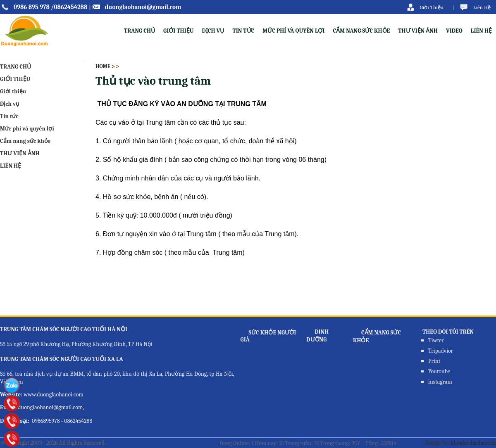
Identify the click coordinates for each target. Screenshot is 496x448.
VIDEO (454, 31)
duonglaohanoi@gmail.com (143, 7)
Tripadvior (441, 351)
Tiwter (436, 340)
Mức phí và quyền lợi (293, 31)
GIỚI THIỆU (15, 79)
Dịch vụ (213, 31)
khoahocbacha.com (473, 443)
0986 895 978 (32, 7)
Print (434, 361)
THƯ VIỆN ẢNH (418, 31)
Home (103, 66)
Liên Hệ (482, 7)
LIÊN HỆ (481, 31)
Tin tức (243, 31)
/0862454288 (69, 7)
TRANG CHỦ (139, 31)
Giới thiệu (178, 31)
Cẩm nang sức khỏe (362, 31)
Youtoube (439, 371)
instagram (440, 382)
